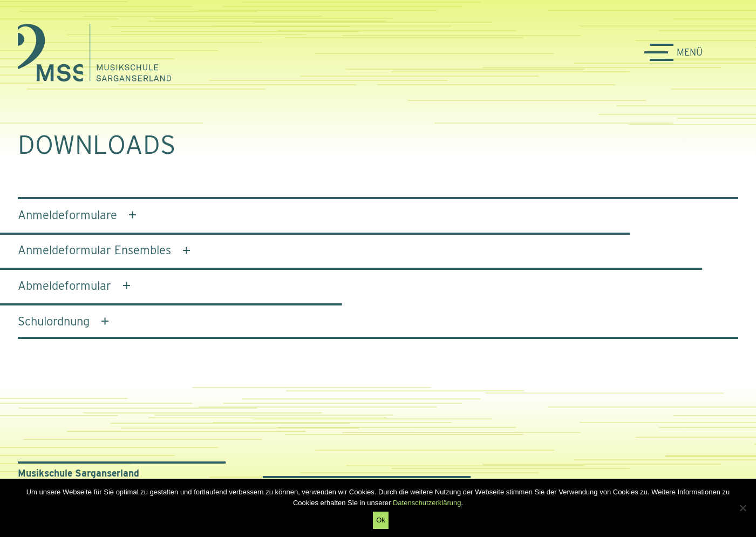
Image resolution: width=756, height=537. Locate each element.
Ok (381, 520)
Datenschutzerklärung (427, 503)
